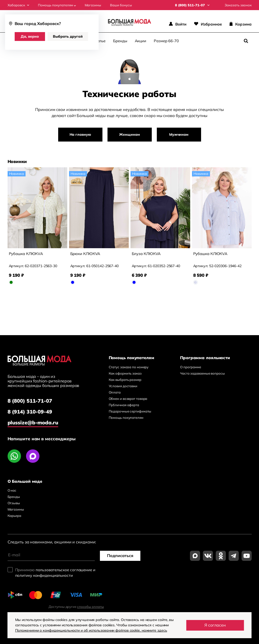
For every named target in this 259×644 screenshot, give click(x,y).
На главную (80, 134)
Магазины (93, 5)
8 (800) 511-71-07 (30, 401)
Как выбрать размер (125, 380)
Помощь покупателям (57, 5)
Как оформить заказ (125, 373)
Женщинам (129, 134)
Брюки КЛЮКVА (85, 254)
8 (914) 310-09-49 (30, 412)
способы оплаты (91, 607)
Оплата (115, 392)
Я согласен (215, 625)
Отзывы (14, 503)
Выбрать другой (68, 36)
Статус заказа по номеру (129, 367)
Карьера (14, 516)
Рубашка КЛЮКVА (26, 254)
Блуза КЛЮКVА (146, 254)
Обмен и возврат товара (128, 399)
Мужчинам (179, 134)
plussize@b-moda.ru (33, 422)
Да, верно (30, 36)
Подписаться (120, 556)
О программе (191, 367)
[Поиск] (246, 41)
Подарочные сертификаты (130, 411)
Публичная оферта (124, 405)
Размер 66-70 (166, 41)
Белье (100, 41)
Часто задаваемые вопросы (202, 373)
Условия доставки (123, 386)
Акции (141, 41)
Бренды (120, 41)
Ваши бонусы (121, 5)
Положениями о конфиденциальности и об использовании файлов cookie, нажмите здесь (91, 630)
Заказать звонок (238, 5)
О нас (12, 490)
